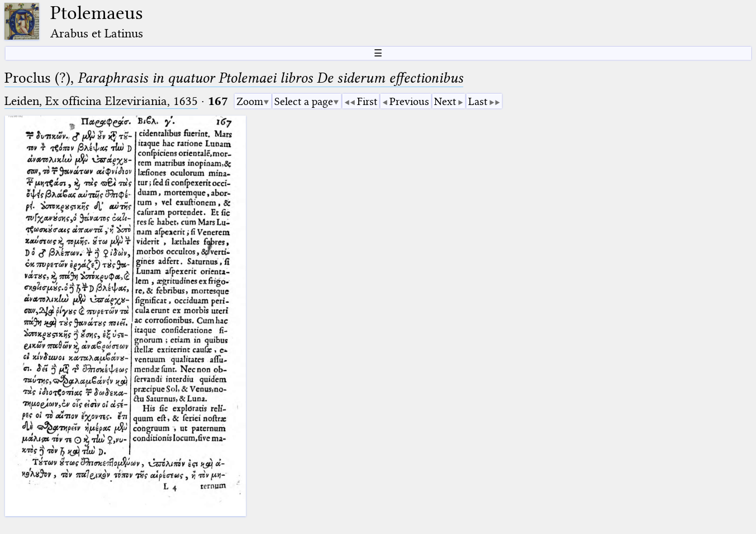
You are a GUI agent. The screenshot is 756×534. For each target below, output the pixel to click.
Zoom (250, 101)
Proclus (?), (234, 78)
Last (478, 101)
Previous (409, 101)
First (367, 101)
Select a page (304, 101)
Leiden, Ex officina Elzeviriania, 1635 (101, 101)
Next (445, 101)
